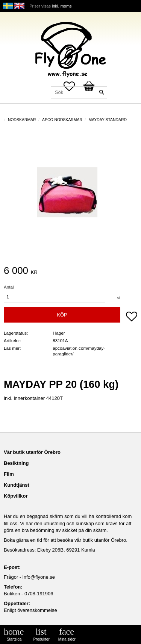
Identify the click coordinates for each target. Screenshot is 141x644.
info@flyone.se (39, 577)
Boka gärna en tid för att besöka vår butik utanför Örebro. (66, 540)
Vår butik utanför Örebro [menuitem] (32, 452)
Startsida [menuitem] (14, 639)
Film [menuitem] (9, 474)
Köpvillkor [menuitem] (16, 496)
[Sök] (102, 92)
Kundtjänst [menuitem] (17, 485)
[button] (132, 317)
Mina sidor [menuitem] (67, 639)
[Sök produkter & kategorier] (79, 92)
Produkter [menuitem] (41, 639)
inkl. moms (62, 6)
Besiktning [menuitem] (16, 463)
